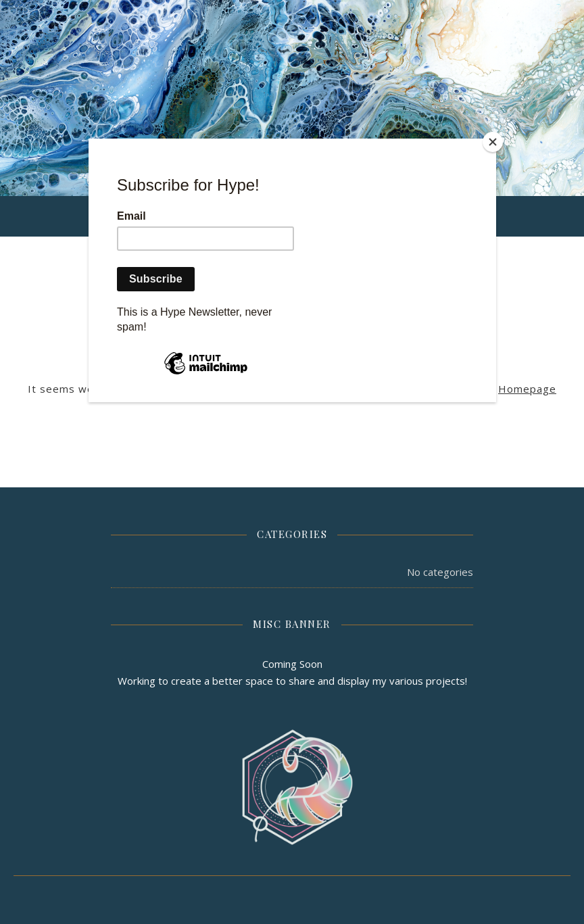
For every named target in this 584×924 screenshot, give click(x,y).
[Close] (493, 142)
